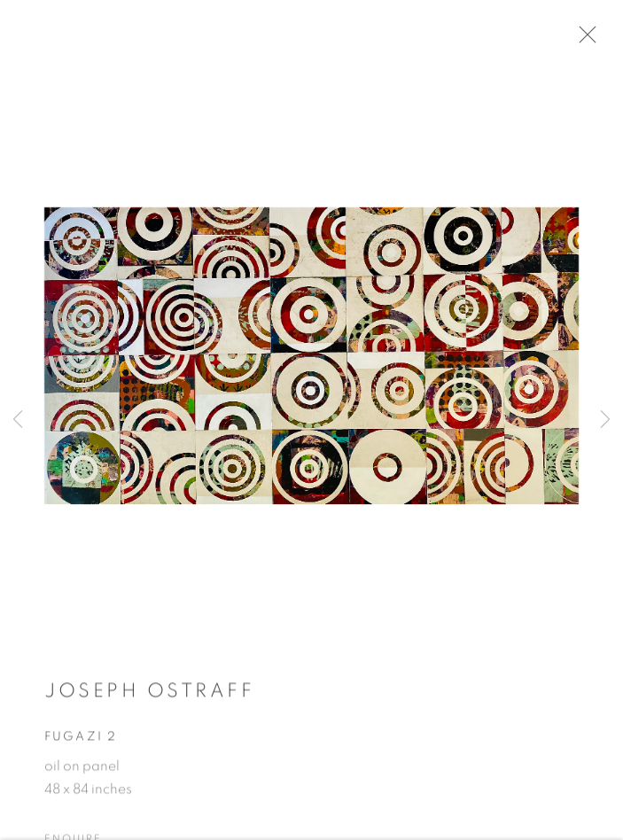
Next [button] (605, 420)
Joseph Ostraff (149, 696)
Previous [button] (18, 420)
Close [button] (589, 40)
